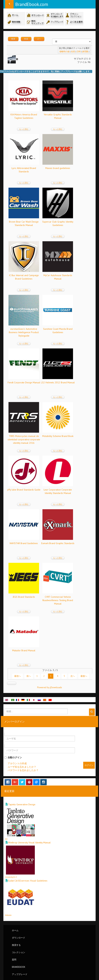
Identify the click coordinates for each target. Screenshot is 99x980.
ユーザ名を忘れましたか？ (22, 767)
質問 (14, 960)
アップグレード (20, 974)
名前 (73, 51)
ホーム (15, 930)
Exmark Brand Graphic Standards (58, 543)
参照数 (85, 51)
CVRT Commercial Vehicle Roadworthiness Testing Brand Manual (58, 600)
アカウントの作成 (17, 763)
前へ (29, 676)
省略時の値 (64, 51)
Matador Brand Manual (24, 650)
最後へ (84, 676)
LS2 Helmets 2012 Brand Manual (58, 382)
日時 (79, 51)
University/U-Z (11, 877)
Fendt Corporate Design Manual (24, 382)
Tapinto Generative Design (22, 804)
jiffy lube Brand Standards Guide (24, 490)
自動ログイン (13, 757)
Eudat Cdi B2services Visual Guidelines (28, 881)
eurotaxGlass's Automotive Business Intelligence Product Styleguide (24, 332)
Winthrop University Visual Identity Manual (29, 843)
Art (6, 839)
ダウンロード (19, 938)
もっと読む (24, 129)
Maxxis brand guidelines (58, 168)
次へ (73, 676)
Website (8, 915)
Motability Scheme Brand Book (58, 436)
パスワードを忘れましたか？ (23, 770)
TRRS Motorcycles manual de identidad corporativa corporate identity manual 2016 (24, 439)
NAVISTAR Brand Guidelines (24, 543)
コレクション (19, 952)
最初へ (18, 676)
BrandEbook (19, 967)
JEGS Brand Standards (24, 597)
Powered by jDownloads (50, 687)
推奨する (16, 945)
